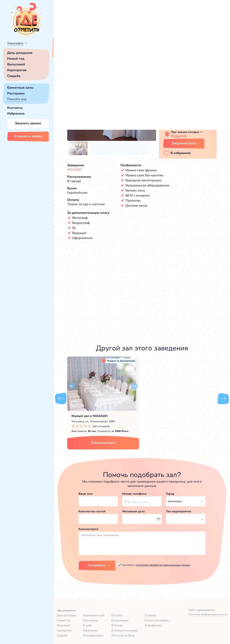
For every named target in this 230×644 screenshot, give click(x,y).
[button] (72, 102)
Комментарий (88, 529)
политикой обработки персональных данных (163, 565)
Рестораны (16, 93)
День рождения (20, 53)
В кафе (87, 625)
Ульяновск (15, 43)
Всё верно (64, 52)
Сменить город (86, 52)
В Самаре (151, 615)
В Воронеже (90, 630)
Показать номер (175, 125)
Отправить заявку (28, 136)
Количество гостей (92, 511)
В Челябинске (153, 625)
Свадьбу (62, 635)
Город (170, 494)
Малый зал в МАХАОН (90, 416)
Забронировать (103, 443)
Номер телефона (134, 494)
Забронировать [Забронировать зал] (184, 143)
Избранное (16, 113)
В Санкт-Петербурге (157, 620)
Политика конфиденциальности (208, 614)
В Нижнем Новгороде (125, 630)
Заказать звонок (28, 123)
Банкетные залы (20, 88)
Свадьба (14, 76)
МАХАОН (74, 170)
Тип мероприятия (179, 511)
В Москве (117, 625)
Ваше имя (86, 494)
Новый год (16, 59)
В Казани (117, 615)
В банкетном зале (94, 615)
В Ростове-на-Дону (123, 635)
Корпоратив (17, 70)
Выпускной (16, 64)
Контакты (15, 108)
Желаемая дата (133, 511)
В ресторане (90, 620)
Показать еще (17, 99)
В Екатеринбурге (93, 635)
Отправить (97, 565)
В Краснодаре (120, 620)
